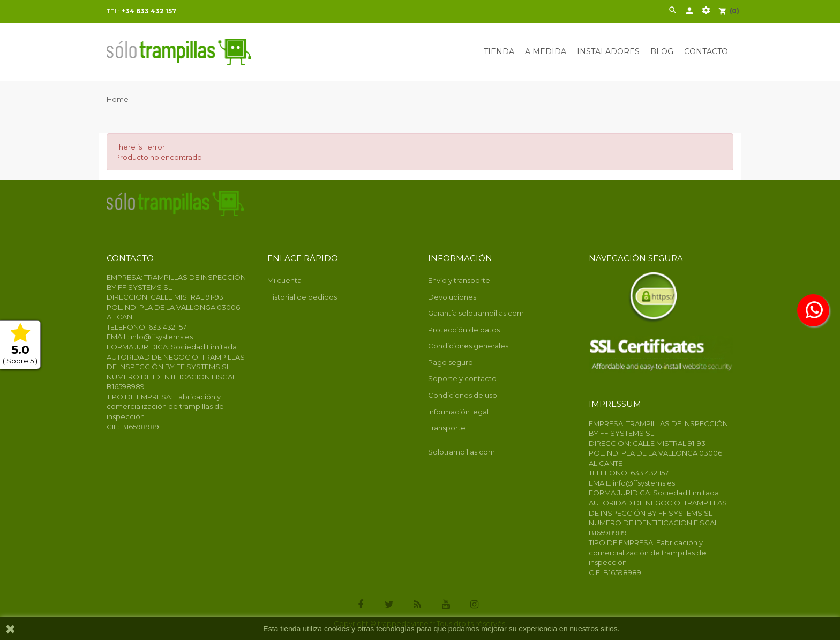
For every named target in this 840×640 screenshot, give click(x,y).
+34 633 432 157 (149, 11)
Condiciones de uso (463, 395)
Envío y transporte (459, 280)
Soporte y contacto (462, 378)
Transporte (447, 428)
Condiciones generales (468, 346)
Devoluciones (452, 297)
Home (118, 99)
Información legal (458, 412)
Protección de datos (464, 330)
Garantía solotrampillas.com (476, 313)
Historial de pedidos (302, 297)
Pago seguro (451, 362)
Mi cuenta (284, 280)
